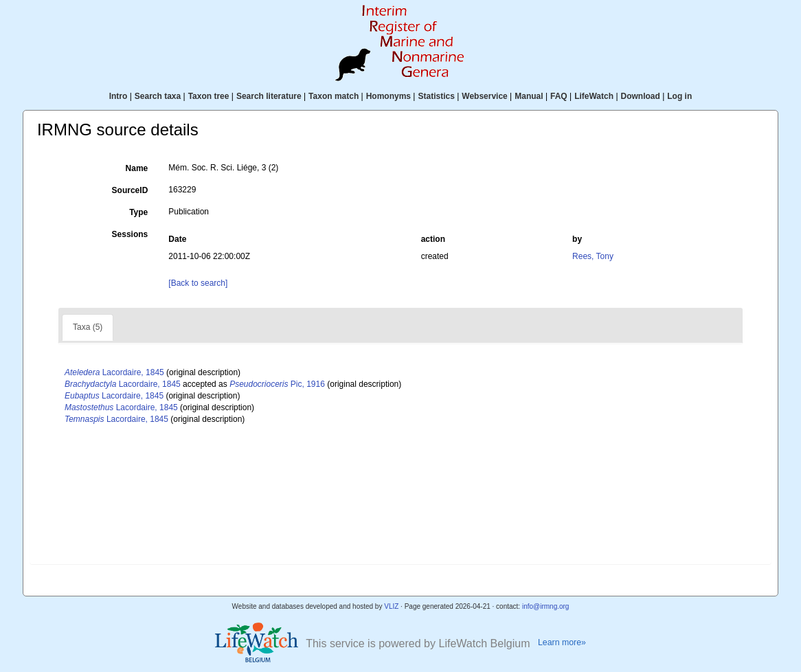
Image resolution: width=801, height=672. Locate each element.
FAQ (559, 96)
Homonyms (388, 96)
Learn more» (562, 642)
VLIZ (391, 606)
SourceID (130, 190)
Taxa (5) (88, 327)
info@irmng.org (546, 606)
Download (641, 96)
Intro (119, 96)
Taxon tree (209, 96)
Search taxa (158, 96)
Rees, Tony (593, 256)
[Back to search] (198, 283)
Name (137, 168)
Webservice (485, 96)
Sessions (130, 234)
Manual (529, 96)
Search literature (269, 96)
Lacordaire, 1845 (114, 372)
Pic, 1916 (277, 384)
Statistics (436, 96)
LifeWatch (594, 96)
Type (138, 212)
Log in (679, 96)
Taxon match (334, 96)
